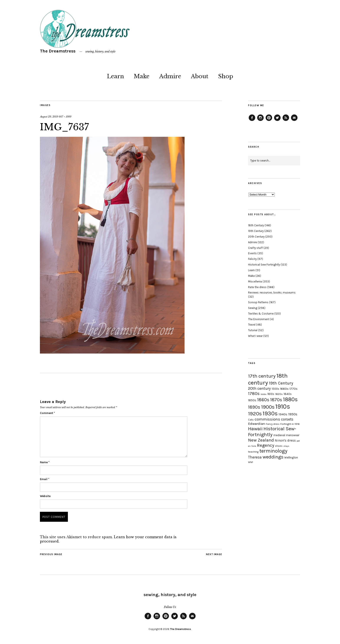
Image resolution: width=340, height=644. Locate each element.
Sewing (253, 308)
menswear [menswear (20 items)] (293, 435)
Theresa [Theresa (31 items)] (255, 457)
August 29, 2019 (49, 117)
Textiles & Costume (261, 314)
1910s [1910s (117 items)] (283, 406)
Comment (47, 413)
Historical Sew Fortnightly (264, 265)
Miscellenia (255, 281)
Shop (226, 76)
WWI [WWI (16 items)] (251, 462)
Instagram (260, 121)
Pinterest (269, 121)
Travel (252, 325)
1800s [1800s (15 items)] (263, 394)
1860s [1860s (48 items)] (263, 400)
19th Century (256, 231)
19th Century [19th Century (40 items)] (281, 383)
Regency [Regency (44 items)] (266, 445)
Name (45, 462)
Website (45, 496)
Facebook (252, 121)
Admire (170, 76)
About (200, 76)
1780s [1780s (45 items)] (254, 393)
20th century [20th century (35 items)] (259, 388)
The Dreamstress (58, 51)
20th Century (256, 237)
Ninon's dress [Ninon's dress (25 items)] (285, 440)
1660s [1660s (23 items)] (284, 389)
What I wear (255, 336)
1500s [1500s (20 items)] (275, 389)
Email (45, 479)
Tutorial (253, 330)
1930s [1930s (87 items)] (270, 413)
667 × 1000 (65, 117)
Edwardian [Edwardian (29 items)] (257, 424)
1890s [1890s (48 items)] (254, 407)
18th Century (256, 225)
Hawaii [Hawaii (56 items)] (255, 429)
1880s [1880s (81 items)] (290, 399)
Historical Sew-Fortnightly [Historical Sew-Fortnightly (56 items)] (272, 432)
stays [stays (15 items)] (286, 446)
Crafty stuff (255, 248)
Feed (286, 121)
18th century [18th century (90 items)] (268, 379)
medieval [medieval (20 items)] (279, 435)
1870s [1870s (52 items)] (276, 400)
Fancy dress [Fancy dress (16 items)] (273, 424)
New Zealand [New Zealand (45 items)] (261, 440)
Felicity (252, 259)
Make (142, 76)
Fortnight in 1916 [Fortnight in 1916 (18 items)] (290, 424)
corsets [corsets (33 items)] (287, 419)
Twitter (277, 121)
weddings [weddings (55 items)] (273, 457)
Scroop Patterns (258, 302)
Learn (115, 76)
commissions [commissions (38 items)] (267, 419)
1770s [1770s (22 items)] (293, 389)
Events (252, 253)
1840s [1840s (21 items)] (288, 394)
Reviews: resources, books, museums (272, 293)
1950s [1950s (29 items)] (293, 414)
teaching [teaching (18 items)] (253, 452)
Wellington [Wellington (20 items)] (291, 457)
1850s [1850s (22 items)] (252, 400)
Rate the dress (257, 287)
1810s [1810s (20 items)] (271, 394)
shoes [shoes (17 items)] (279, 446)
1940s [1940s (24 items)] (283, 414)
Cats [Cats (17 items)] (251, 420)
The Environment (259, 319)
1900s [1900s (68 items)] (268, 407)
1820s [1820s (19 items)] (279, 394)
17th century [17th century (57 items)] (262, 376)
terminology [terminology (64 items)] (273, 451)
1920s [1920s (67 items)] (255, 414)
